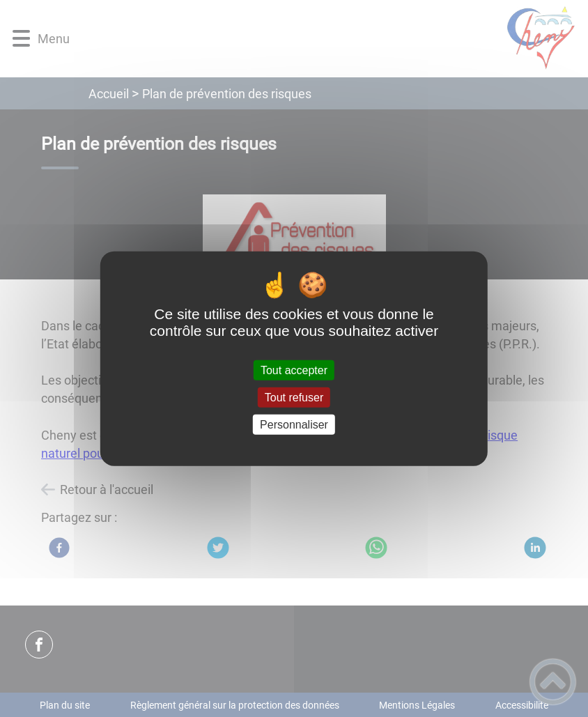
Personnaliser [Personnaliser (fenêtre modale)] (294, 425)
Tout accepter (294, 370)
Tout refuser (294, 397)
